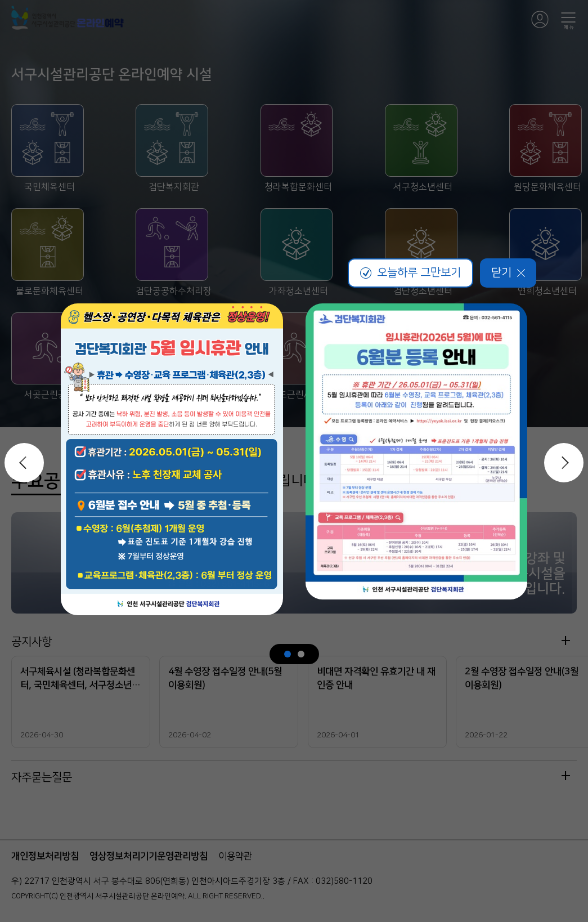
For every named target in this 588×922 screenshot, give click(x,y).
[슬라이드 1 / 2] (288, 654)
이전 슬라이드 (24, 463)
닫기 (508, 272)
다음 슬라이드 (564, 463)
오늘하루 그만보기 (410, 272)
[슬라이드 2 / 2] (301, 654)
